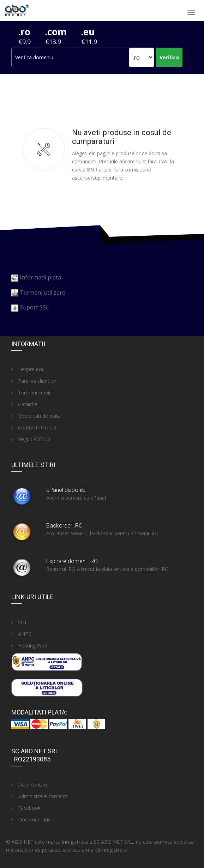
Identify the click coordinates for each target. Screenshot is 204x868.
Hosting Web (29, 646)
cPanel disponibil (67, 490)
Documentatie (31, 819)
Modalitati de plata (36, 416)
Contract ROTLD (34, 427)
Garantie (24, 404)
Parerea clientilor (34, 381)
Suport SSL (34, 307)
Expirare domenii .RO (72, 561)
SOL (19, 622)
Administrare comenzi (40, 796)
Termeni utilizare (43, 293)
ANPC (21, 634)
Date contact (30, 785)
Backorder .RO (64, 526)
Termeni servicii (32, 393)
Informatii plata (40, 277)
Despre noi (27, 369)
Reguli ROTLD (31, 439)
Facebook (26, 808)
